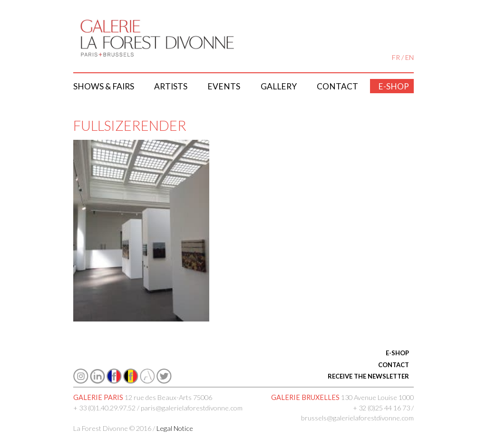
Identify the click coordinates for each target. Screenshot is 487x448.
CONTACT (394, 365)
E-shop (394, 86)
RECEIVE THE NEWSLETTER (368, 376)
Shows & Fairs (104, 86)
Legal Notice (175, 428)
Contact (337, 86)
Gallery (279, 86)
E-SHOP (397, 353)
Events (224, 86)
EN (409, 57)
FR (396, 57)
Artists (171, 86)
